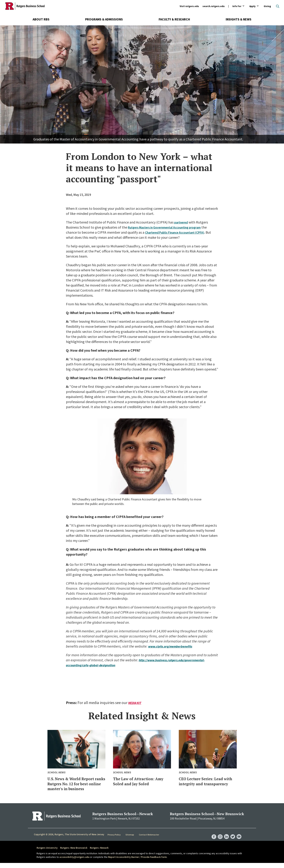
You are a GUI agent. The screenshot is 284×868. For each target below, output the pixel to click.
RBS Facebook (211, 838)
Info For (237, 6)
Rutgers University (47, 853)
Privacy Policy (115, 840)
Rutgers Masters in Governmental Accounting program (170, 227)
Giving (267, 6)
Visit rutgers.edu (189, 6)
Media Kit (135, 703)
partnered (182, 222)
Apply (252, 6)
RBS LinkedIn (225, 838)
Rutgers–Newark (99, 853)
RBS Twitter (232, 838)
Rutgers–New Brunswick (74, 853)
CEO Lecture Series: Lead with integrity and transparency (206, 783)
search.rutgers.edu (214, 6)
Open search (278, 6)
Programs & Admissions (104, 19)
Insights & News (239, 19)
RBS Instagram (218, 838)
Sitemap (130, 840)
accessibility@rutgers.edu (74, 862)
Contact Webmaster (149, 840)
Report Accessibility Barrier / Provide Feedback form (137, 862)
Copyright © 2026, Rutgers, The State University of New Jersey (69, 839)
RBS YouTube (239, 838)
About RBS (41, 19)
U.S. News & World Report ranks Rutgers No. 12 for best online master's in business (76, 786)
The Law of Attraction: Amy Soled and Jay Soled (141, 781)
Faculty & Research (174, 19)
